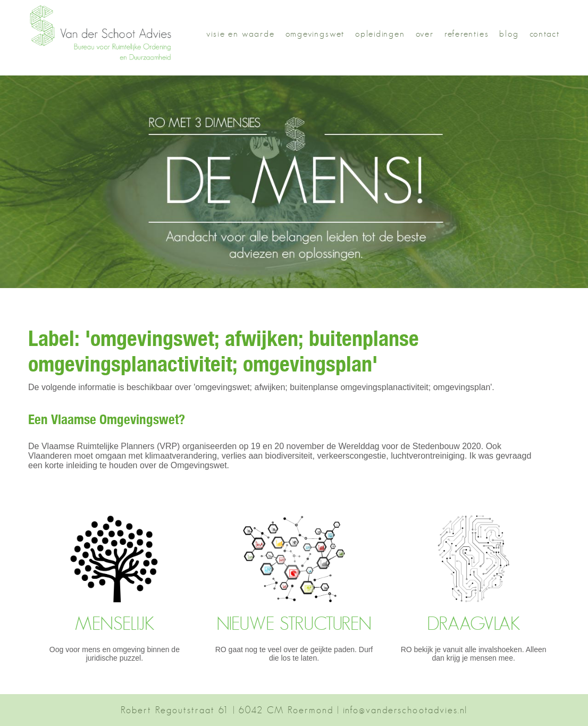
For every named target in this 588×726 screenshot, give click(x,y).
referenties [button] (467, 33)
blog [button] (509, 33)
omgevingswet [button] (315, 33)
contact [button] (545, 33)
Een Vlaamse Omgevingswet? (107, 421)
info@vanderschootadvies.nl (405, 710)
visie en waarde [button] (241, 33)
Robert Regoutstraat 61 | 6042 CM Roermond (227, 710)
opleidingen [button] (380, 33)
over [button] (425, 33)
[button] (106, 59)
